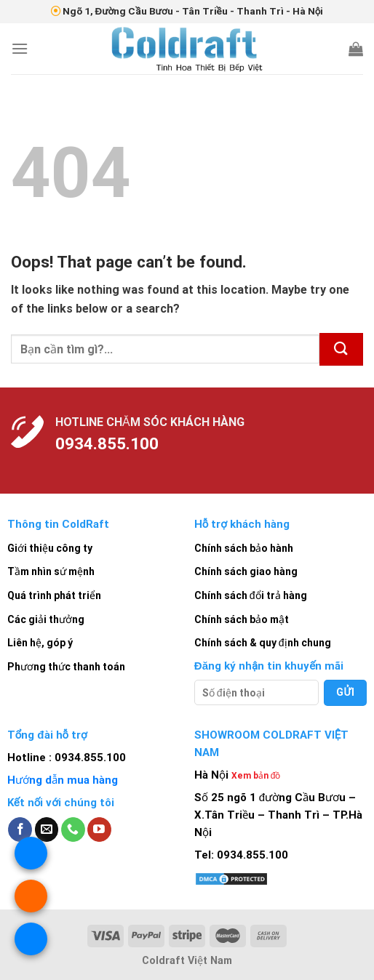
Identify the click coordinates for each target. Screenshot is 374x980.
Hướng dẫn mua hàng (63, 780)
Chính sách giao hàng (246, 571)
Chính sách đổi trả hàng (251, 595)
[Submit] (341, 349)
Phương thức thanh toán (66, 667)
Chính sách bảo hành (244, 548)
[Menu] (20, 48)
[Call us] (73, 830)
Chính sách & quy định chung (263, 643)
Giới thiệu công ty (50, 548)
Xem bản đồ (256, 776)
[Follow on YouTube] (99, 830)
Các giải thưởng (46, 619)
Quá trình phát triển (54, 595)
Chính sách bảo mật (242, 619)
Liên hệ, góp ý (40, 643)
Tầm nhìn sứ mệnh (51, 571)
